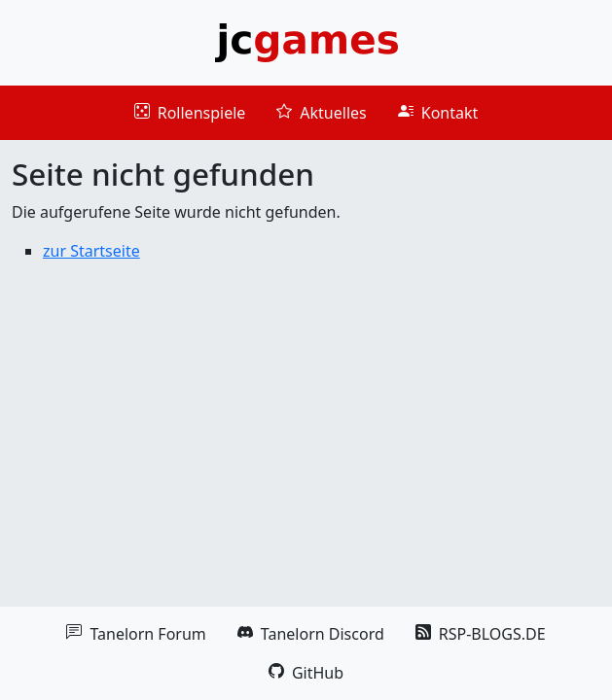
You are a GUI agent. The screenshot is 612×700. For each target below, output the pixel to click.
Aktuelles (321, 113)
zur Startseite (91, 251)
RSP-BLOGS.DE (481, 634)
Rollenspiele (190, 113)
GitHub (306, 673)
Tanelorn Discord (311, 634)
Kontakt (438, 113)
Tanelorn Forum (136, 634)
